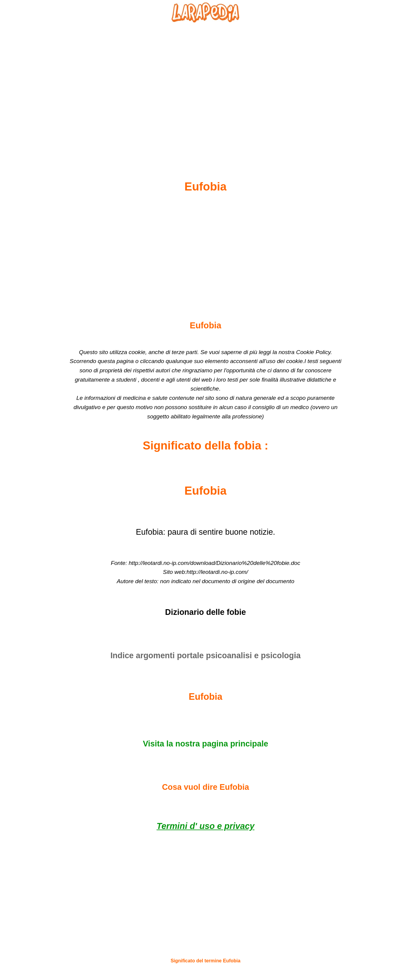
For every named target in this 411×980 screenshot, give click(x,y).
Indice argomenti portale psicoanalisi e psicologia (205, 656)
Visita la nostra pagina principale (205, 744)
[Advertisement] (206, 87)
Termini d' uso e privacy (205, 826)
